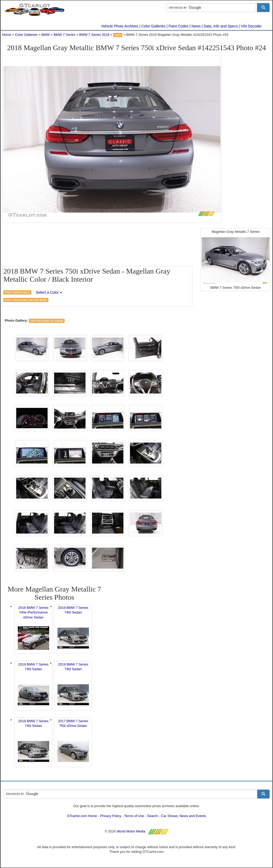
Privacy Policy (111, 816)
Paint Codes (179, 26)
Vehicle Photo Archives (120, 26)
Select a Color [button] (49, 292)
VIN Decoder (251, 26)
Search (153, 816)
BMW (45, 35)
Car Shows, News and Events (184, 816)
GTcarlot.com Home (82, 816)
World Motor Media (131, 831)
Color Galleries (154, 26)
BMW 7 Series (64, 35)
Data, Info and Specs (221, 26)
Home (7, 35)
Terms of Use (134, 816)
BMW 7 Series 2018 (94, 35)
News (196, 26)
